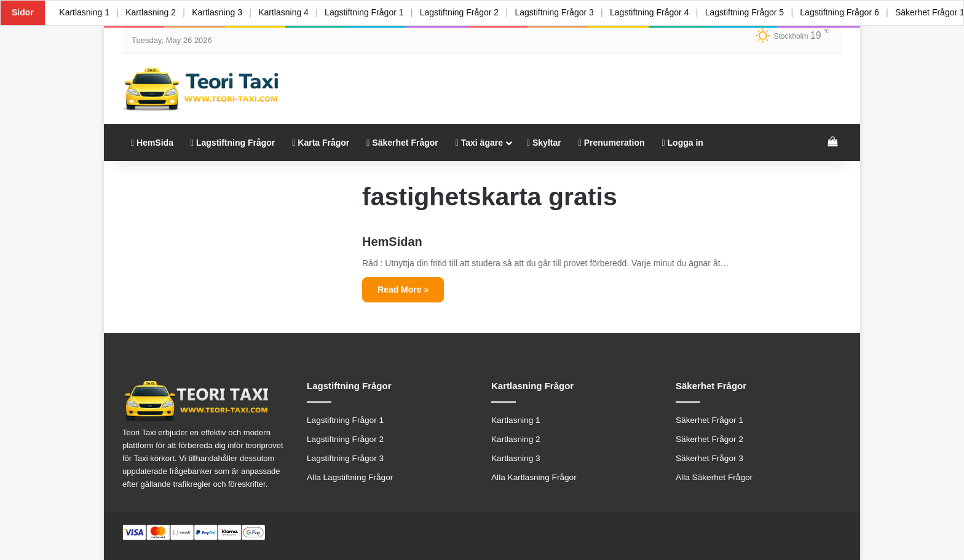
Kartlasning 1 (85, 12)
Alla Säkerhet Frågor (714, 477)
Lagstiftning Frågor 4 (655, 12)
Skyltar (544, 143)
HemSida (152, 143)
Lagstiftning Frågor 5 (751, 12)
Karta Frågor (321, 143)
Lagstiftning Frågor (233, 143)
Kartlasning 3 (219, 12)
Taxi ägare (479, 143)
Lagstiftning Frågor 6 (847, 12)
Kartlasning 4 (286, 12)
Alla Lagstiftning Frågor (350, 477)
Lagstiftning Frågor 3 (559, 12)
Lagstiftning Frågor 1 (368, 12)
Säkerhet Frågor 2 (709, 439)
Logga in (683, 143)
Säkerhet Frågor (402, 143)
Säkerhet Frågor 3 (709, 458)
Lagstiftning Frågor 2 (464, 12)
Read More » (403, 290)
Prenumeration (612, 143)
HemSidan (392, 242)
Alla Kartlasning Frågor (534, 477)
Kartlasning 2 (152, 12)
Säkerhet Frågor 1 (709, 420)
